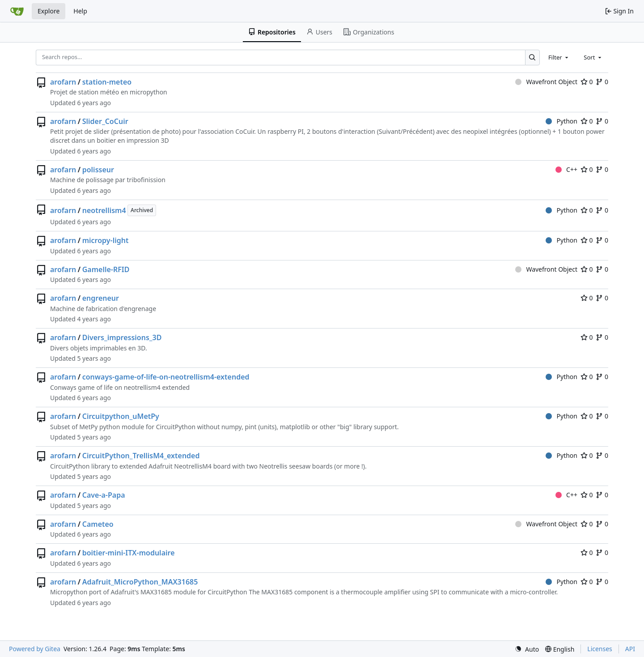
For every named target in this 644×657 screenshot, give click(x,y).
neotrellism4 (104, 210)
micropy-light (106, 240)
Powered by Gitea (35, 649)
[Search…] (532, 58)
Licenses (600, 649)
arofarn (63, 82)
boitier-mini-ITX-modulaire (129, 553)
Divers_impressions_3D (122, 337)
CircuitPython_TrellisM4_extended (141, 456)
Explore (49, 11)
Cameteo (98, 524)
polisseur (98, 170)
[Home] (17, 11)
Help (80, 11)
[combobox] (559, 57)
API (630, 649)
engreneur (101, 298)
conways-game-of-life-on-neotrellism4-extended (166, 377)
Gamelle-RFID (106, 269)
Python (561, 121)
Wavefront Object (546, 82)
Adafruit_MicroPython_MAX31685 (140, 582)
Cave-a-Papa (104, 495)
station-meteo (107, 82)
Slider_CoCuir (105, 121)
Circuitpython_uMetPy (121, 416)
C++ (566, 169)
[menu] (527, 649)
